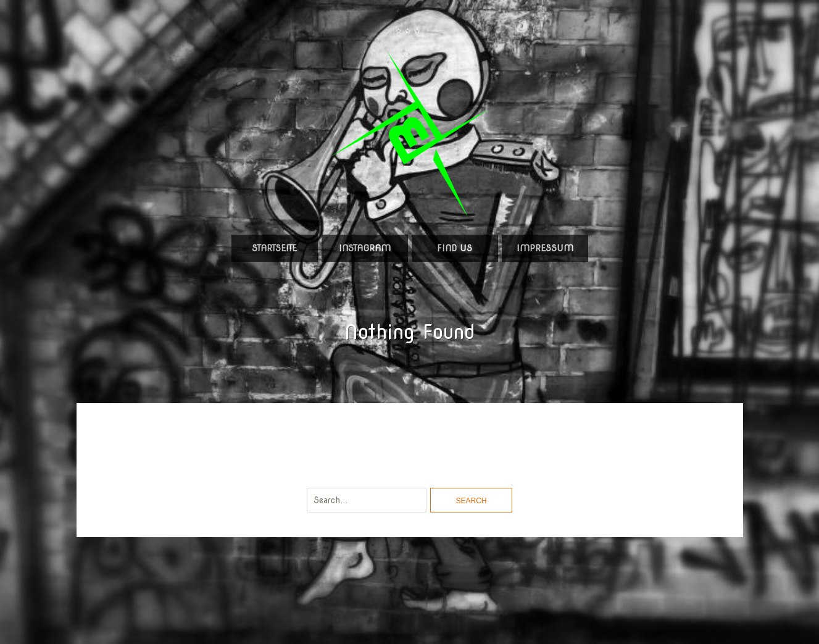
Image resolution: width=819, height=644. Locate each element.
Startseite (274, 248)
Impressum (545, 248)
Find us (455, 248)
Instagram (365, 248)
